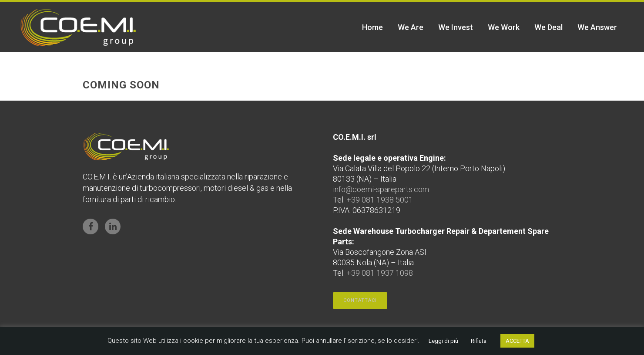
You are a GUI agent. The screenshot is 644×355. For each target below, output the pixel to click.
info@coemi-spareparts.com (381, 189)
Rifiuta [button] (479, 341)
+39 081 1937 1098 (380, 273)
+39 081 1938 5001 (380, 200)
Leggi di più (443, 341)
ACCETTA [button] (517, 341)
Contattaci (360, 300)
